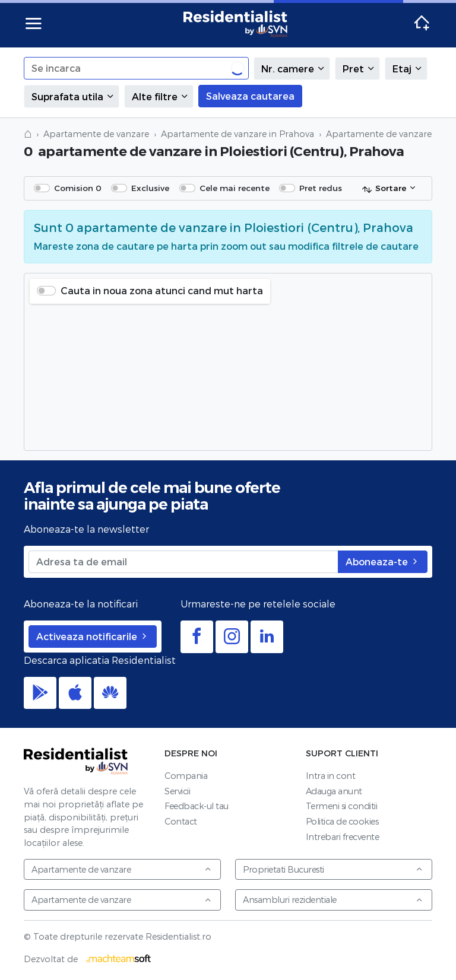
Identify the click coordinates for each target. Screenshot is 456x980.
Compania (186, 776)
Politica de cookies (342, 821)
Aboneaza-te (383, 561)
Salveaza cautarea (250, 96)
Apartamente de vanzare (96, 134)
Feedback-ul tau (197, 806)
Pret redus (321, 188)
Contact (181, 821)
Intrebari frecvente (343, 837)
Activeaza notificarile (93, 636)
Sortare (384, 189)
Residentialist (76, 761)
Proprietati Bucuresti (333, 869)
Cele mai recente (235, 188)
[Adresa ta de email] (183, 562)
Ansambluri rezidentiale (333, 900)
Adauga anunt (334, 791)
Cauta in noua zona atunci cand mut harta (162, 290)
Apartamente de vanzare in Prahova (237, 134)
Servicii (177, 791)
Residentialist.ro (236, 24)
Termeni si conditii (342, 806)
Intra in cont (331, 776)
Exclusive (150, 188)
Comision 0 (78, 188)
